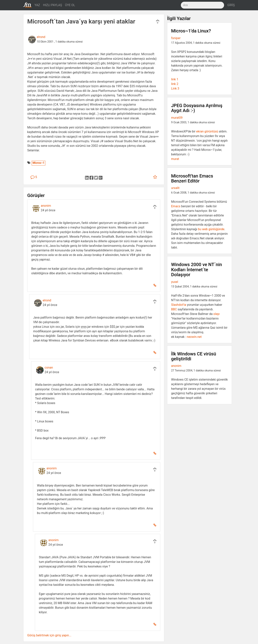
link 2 (175, 84)
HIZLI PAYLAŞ (52, 5)
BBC (174, 309)
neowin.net (194, 337)
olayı (217, 314)
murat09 (177, 118)
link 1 (175, 79)
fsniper (176, 38)
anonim (46, 206)
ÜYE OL (70, 5)
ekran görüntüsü (207, 131)
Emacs (176, 206)
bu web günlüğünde (211, 229)
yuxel (175, 282)
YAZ (37, 5)
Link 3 (175, 88)
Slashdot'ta (179, 305)
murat (175, 159)
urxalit (175, 188)
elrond (41, 37)
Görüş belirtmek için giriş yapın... (49, 635)
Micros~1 (38, 163)
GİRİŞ (231, 5)
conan (49, 368)
